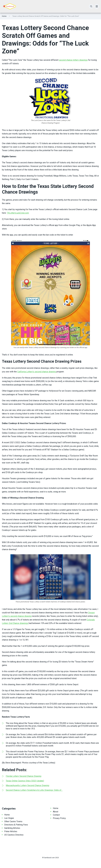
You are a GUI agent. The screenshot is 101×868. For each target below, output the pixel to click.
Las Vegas (9, 818)
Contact (56, 815)
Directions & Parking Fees (16, 825)
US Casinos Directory (14, 835)
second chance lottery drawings (73, 60)
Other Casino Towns (13, 821)
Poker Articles (11, 831)
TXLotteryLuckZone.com (18, 213)
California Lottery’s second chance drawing (37, 372)
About (56, 812)
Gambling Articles (12, 828)
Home (4, 16)
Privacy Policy (59, 818)
